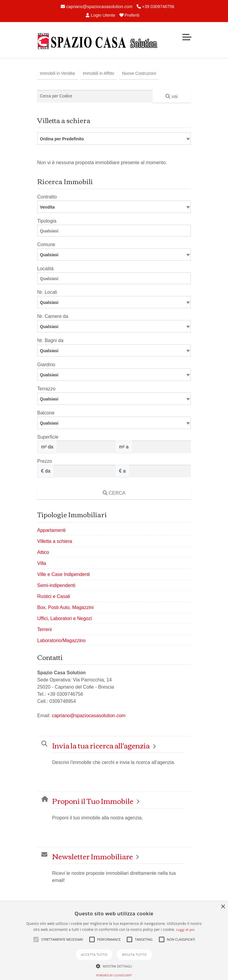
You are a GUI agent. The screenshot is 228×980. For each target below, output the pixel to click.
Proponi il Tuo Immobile (93, 801)
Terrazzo (46, 389)
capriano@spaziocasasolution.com (97, 7)
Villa (42, 563)
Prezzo (45, 461)
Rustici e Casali (54, 596)
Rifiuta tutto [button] (134, 955)
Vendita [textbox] (47, 207)
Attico (43, 552)
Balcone (46, 413)
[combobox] (114, 139)
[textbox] (114, 254)
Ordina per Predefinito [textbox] (62, 139)
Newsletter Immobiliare (92, 856)
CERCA (114, 493)
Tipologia (47, 221)
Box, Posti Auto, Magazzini (65, 607)
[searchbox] (115, 232)
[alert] (114, 941)
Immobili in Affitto (99, 73)
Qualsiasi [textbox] (49, 302)
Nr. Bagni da (50, 340)
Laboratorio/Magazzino (61, 640)
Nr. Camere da (53, 316)
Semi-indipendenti (56, 585)
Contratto (47, 197)
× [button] (223, 907)
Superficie (48, 437)
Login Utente (100, 15)
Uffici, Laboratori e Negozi (65, 618)
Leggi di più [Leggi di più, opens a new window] (185, 929)
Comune (46, 244)
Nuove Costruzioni (139, 73)
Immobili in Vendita (57, 73)
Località (45, 269)
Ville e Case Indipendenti (64, 574)
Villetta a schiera (55, 541)
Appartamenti (51, 530)
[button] (36, 939)
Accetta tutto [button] (94, 955)
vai (172, 96)
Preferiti (129, 15)
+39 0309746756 (155, 7)
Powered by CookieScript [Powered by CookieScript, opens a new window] (114, 975)
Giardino (46, 365)
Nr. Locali (47, 292)
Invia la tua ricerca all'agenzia (101, 745)
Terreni (44, 629)
